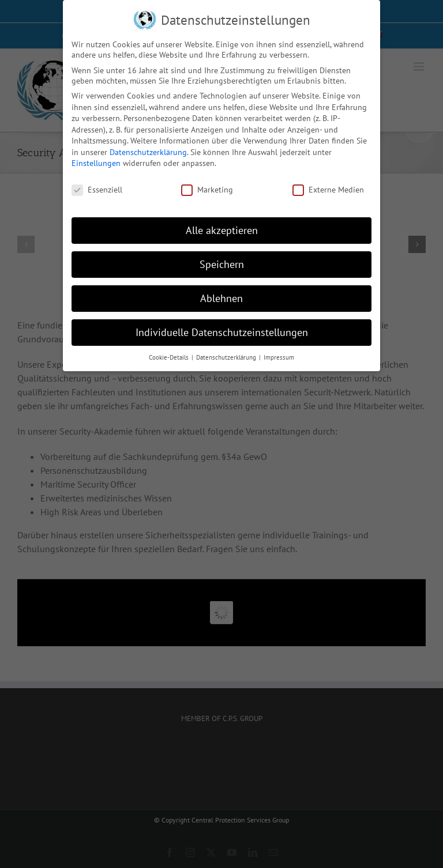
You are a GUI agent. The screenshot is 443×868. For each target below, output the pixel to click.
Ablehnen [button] (221, 298)
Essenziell (97, 190)
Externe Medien (328, 190)
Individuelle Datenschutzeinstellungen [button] (222, 332)
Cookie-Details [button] (170, 357)
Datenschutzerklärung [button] (227, 357)
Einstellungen (96, 163)
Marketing (207, 190)
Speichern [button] (222, 264)
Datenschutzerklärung (148, 152)
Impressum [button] (279, 357)
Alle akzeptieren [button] (222, 230)
